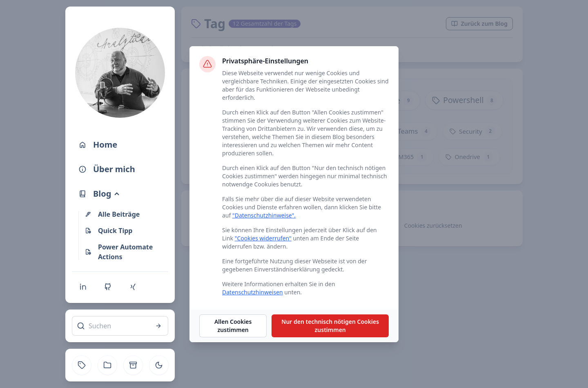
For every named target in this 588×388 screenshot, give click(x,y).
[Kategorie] (107, 365)
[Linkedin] (83, 287)
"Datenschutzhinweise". (264, 215)
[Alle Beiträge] (125, 214)
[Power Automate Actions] (125, 252)
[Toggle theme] (159, 365)
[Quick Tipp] (125, 231)
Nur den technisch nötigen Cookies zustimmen (330, 326)
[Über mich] (120, 169)
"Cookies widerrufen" (263, 238)
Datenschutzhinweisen (253, 292)
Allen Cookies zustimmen (233, 326)
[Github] (108, 287)
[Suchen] (120, 326)
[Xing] (133, 287)
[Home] (120, 145)
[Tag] (82, 365)
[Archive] (133, 365)
